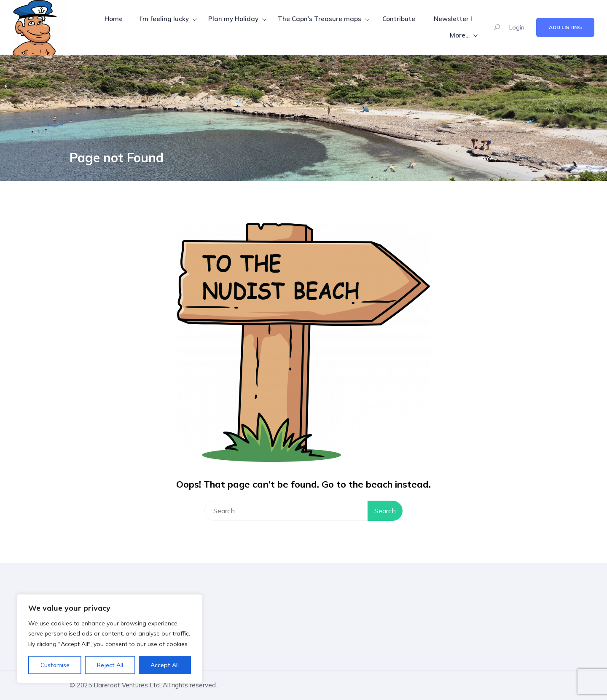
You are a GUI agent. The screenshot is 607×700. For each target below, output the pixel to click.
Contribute (399, 19)
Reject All (110, 665)
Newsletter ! (453, 19)
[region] (110, 639)
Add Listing (565, 27)
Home (114, 19)
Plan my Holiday (233, 19)
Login (517, 27)
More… (460, 35)
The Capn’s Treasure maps (320, 19)
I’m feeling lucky (164, 19)
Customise (55, 665)
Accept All (165, 665)
